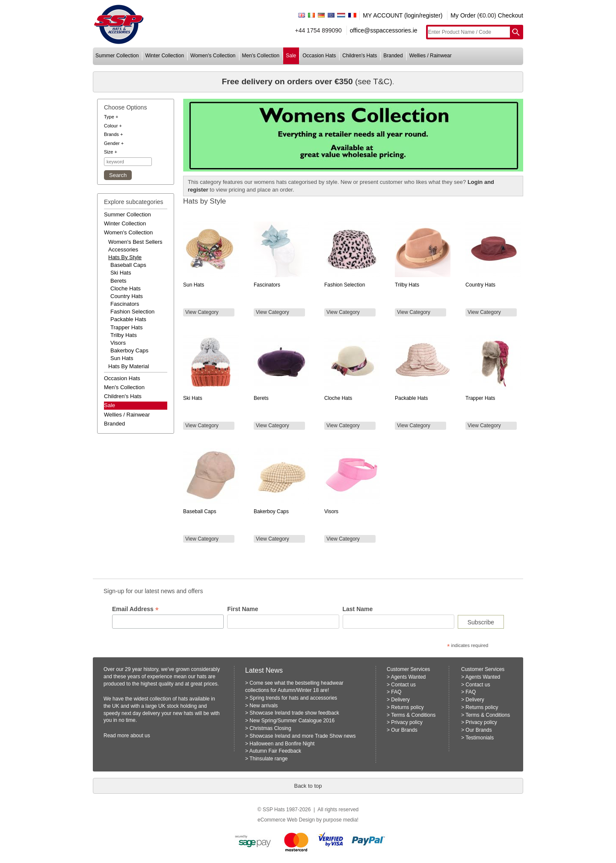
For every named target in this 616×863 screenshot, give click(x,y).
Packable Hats (128, 319)
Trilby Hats (124, 335)
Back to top (308, 786)
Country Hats (127, 296)
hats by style (125, 257)
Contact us (403, 685)
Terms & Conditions (413, 715)
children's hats (360, 56)
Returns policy (407, 707)
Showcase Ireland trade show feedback (294, 713)
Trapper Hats (126, 327)
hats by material (129, 366)
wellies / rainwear (431, 56)
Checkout (511, 15)
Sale (110, 405)
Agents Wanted (409, 677)
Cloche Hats (126, 288)
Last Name (358, 609)
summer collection (117, 56)
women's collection (213, 56)
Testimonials (480, 738)
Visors (118, 343)
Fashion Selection (132, 312)
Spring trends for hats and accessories (293, 698)
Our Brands (404, 730)
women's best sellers (135, 242)
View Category (202, 312)
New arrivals (264, 706)
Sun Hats (122, 358)
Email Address (135, 609)
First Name (243, 609)
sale (291, 56)
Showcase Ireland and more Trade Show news (302, 736)
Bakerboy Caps (129, 350)
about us (140, 736)
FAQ (396, 692)
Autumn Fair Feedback (275, 751)
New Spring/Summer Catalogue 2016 (292, 721)
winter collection (164, 56)
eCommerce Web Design (286, 820)
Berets (118, 281)
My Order (463, 15)
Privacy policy (407, 722)
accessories (123, 250)
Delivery (400, 700)
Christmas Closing (270, 728)
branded (393, 56)
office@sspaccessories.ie (384, 30)
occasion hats (319, 56)
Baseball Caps (128, 265)
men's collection (261, 56)
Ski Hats (121, 273)
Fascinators (125, 304)
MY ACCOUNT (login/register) (403, 15)
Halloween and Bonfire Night (282, 744)
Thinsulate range (268, 759)
